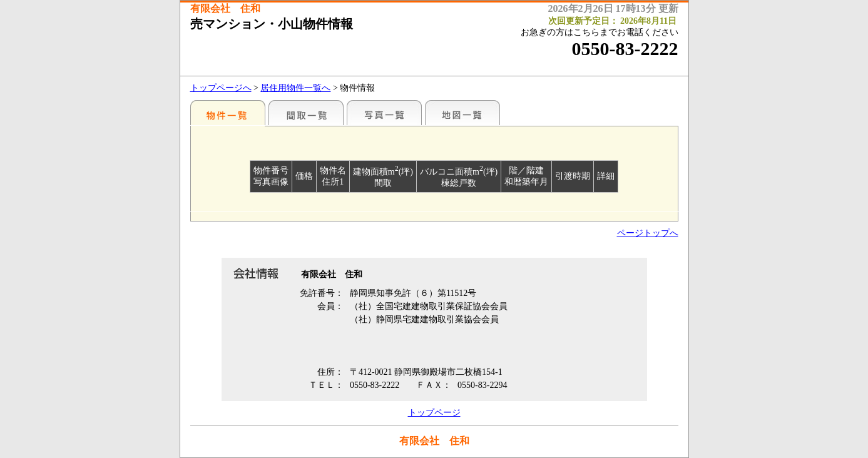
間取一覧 (306, 113)
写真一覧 (384, 113)
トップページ (434, 413)
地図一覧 (462, 113)
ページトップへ (648, 233)
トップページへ (221, 88)
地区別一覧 (228, 113)
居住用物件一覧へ (295, 88)
